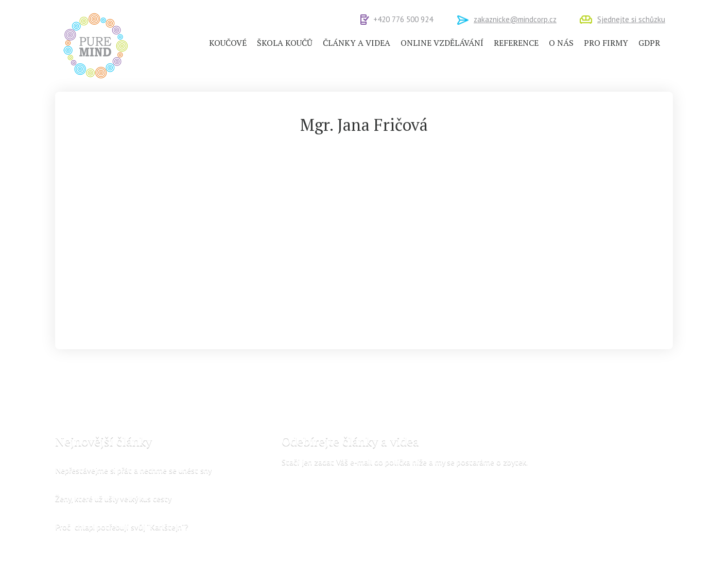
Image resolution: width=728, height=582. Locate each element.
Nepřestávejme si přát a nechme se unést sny (133, 470)
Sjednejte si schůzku (631, 19)
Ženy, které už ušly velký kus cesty (113, 498)
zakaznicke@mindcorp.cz (515, 19)
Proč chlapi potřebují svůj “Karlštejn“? (122, 526)
